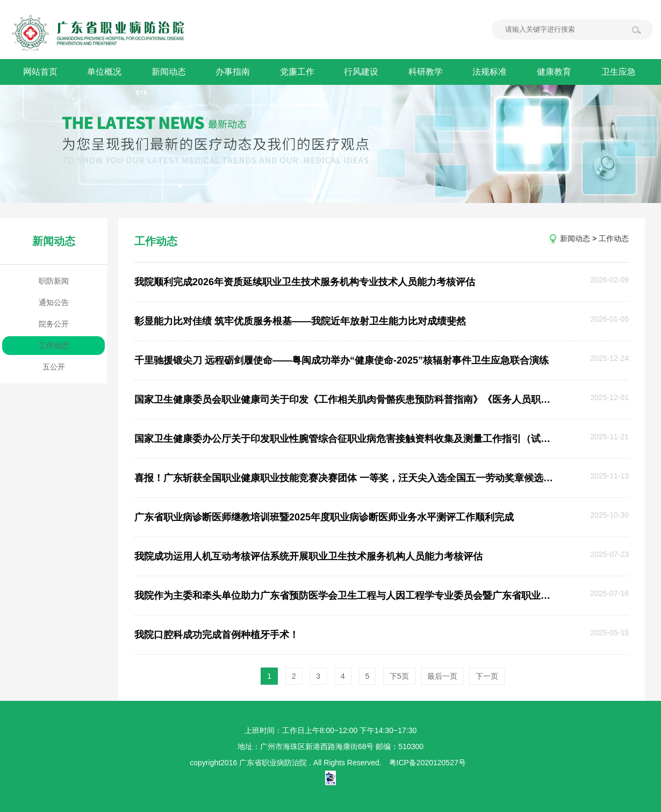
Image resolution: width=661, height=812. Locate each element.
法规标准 (492, 72)
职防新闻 (54, 281)
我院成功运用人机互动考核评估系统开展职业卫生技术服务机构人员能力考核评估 (308, 556)
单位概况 (105, 72)
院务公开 (54, 324)
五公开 (54, 367)
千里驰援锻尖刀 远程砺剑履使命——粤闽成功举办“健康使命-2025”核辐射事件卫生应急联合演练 (342, 360)
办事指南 (234, 72)
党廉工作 (298, 72)
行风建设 (363, 72)
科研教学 (427, 72)
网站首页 (40, 72)
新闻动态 (169, 72)
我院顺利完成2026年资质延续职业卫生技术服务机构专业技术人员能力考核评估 (305, 282)
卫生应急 (621, 72)
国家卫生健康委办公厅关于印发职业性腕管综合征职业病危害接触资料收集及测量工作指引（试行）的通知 (344, 439)
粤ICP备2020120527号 (428, 763)
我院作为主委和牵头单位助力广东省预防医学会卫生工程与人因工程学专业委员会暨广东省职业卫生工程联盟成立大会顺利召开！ (344, 596)
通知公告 (54, 302)
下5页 (399, 676)
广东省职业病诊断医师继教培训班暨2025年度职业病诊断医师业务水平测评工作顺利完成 (324, 517)
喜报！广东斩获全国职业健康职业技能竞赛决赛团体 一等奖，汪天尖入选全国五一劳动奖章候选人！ (344, 478)
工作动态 (54, 345)
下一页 (487, 676)
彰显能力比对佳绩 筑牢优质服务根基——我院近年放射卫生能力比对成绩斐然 (300, 321)
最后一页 (442, 676)
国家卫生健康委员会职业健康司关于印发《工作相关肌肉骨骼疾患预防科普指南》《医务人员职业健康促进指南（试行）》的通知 (344, 400)
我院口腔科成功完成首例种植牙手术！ (217, 635)
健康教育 (556, 72)
